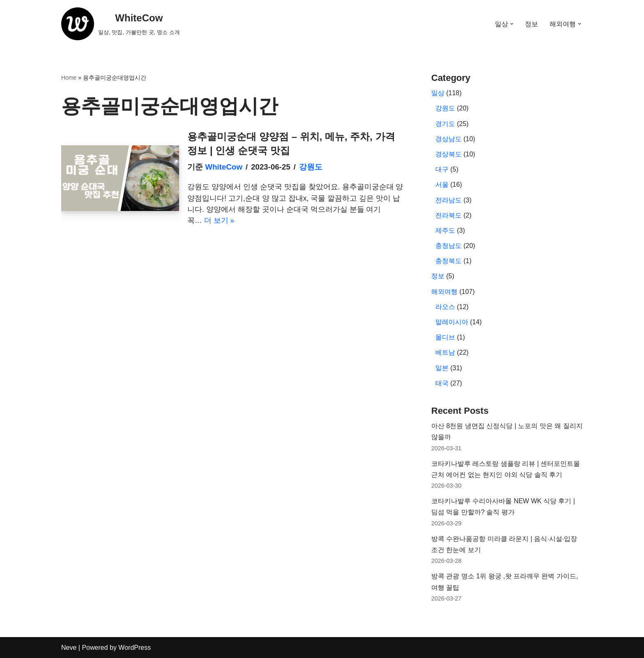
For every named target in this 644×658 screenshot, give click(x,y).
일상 (438, 93)
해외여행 (444, 292)
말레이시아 (452, 322)
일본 (442, 368)
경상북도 (448, 154)
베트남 (445, 352)
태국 (442, 383)
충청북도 (448, 261)
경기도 (445, 124)
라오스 (445, 307)
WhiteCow (224, 167)
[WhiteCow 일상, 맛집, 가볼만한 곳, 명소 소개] (121, 24)
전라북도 (448, 215)
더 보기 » (219, 220)
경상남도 (448, 139)
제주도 (445, 230)
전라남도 (448, 200)
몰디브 (445, 337)
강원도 (311, 167)
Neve (69, 648)
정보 (531, 24)
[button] (512, 24)
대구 (442, 169)
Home (69, 78)
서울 (442, 185)
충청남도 (448, 246)
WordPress (135, 648)
